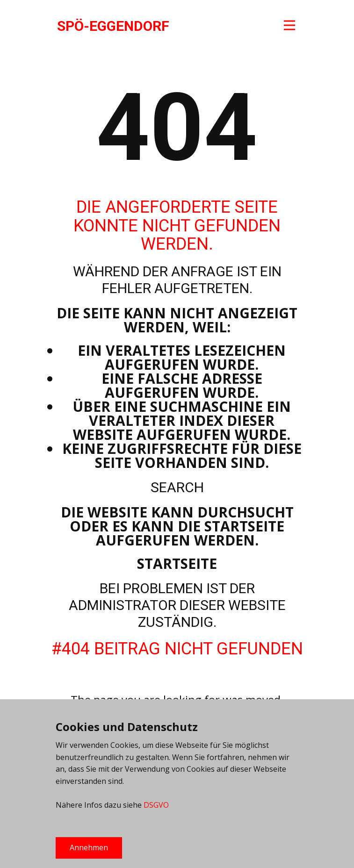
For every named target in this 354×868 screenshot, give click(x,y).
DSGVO (156, 805)
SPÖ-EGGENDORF (113, 26)
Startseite (177, 563)
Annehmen (89, 847)
